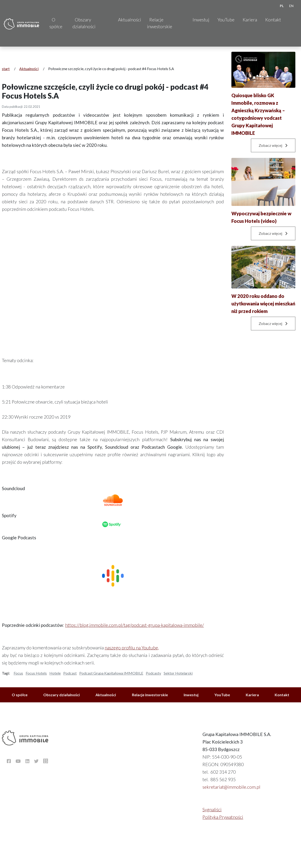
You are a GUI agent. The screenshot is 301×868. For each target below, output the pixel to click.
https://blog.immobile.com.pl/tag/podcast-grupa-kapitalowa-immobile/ (135, 625)
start (6, 69)
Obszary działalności (84, 23)
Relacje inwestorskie (160, 23)
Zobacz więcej (273, 145)
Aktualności (130, 20)
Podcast (70, 673)
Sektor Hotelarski (178, 673)
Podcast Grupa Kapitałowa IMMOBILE (111, 673)
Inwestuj (201, 20)
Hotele (55, 673)
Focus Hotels (36, 673)
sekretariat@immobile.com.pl (231, 787)
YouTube (226, 20)
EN (291, 6)
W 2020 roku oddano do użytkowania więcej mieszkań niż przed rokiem (263, 304)
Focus (18, 673)
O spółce (56, 23)
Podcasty (153, 673)
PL (282, 6)
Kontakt (273, 20)
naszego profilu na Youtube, (132, 648)
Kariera (250, 20)
